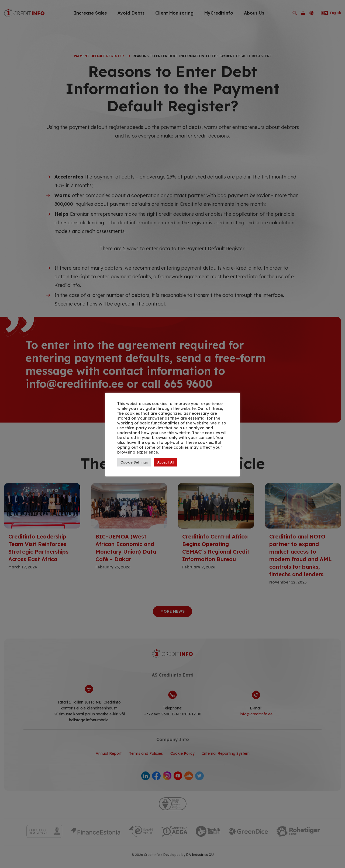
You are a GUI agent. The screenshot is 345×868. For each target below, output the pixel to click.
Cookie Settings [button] (134, 462)
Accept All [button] (166, 462)
